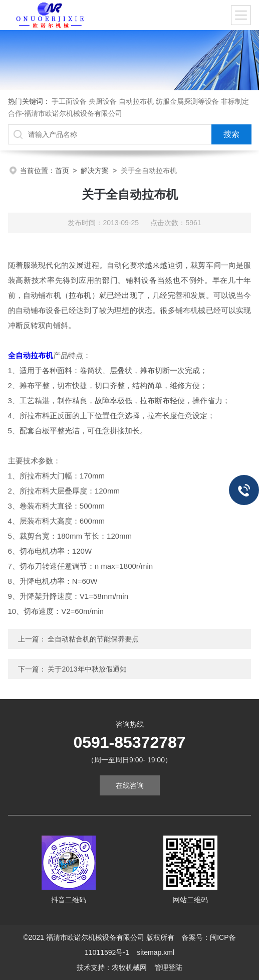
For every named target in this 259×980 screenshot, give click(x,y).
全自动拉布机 (31, 355)
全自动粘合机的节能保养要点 (93, 639)
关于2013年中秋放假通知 (87, 669)
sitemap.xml (156, 952)
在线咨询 (130, 785)
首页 (62, 171)
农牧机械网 (129, 967)
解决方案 (95, 171)
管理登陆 (168, 967)
